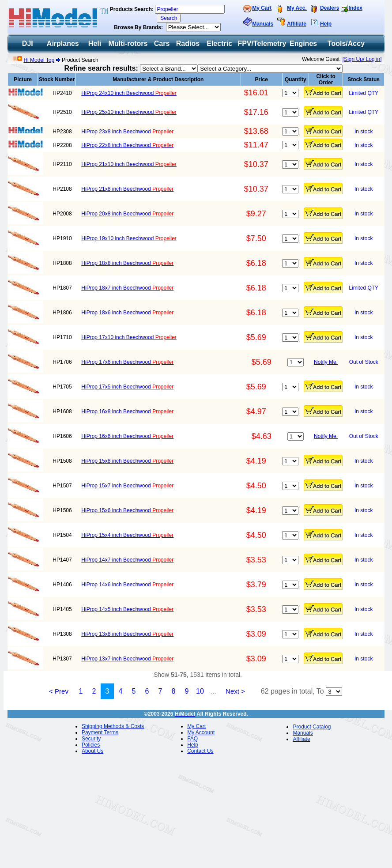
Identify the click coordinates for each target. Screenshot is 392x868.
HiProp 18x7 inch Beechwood (127, 288)
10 (200, 691)
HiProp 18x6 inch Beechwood (127, 313)
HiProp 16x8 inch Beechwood (127, 411)
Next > (235, 691)
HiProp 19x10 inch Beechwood (129, 238)
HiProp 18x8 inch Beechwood (127, 263)
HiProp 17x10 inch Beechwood (129, 337)
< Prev (59, 691)
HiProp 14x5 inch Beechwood (127, 609)
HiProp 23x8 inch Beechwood (127, 132)
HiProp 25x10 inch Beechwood (129, 112)
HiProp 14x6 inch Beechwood (127, 585)
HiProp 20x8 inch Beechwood (127, 214)
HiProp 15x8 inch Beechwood (127, 461)
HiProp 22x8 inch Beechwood (127, 145)
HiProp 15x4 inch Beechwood (127, 535)
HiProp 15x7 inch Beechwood (127, 486)
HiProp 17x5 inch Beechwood (127, 387)
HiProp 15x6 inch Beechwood (127, 510)
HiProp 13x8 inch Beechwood (127, 634)
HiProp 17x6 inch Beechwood (127, 362)
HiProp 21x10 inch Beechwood (129, 164)
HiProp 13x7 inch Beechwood (127, 659)
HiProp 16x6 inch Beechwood (127, 436)
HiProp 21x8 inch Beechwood (127, 189)
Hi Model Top (39, 60)
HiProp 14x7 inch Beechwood (127, 560)
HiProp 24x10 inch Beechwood (129, 93)
